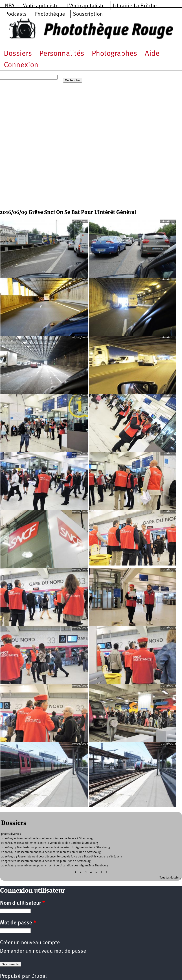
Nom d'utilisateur (22, 903)
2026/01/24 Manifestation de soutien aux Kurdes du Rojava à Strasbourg (47, 839)
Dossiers (18, 54)
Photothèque (50, 14)
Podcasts (16, 14)
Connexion (21, 65)
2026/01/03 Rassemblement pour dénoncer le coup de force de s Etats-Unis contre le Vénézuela (62, 857)
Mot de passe (18, 923)
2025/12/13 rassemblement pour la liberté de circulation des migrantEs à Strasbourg (55, 866)
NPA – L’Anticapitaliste (32, 6)
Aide (152, 54)
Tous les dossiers (170, 878)
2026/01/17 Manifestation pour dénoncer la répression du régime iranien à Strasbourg (56, 847)
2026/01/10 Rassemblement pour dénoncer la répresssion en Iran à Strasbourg (51, 852)
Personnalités (62, 54)
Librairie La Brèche (135, 6)
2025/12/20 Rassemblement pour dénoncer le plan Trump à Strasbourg (46, 861)
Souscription (88, 14)
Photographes (114, 54)
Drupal (39, 976)
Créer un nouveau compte (30, 943)
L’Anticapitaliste (86, 6)
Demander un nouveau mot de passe (43, 951)
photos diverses (11, 834)
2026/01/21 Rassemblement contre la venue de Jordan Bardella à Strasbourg (50, 843)
